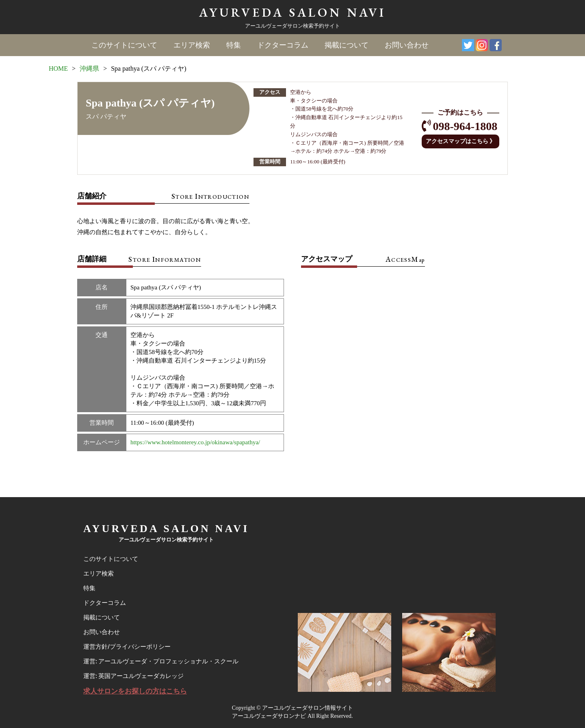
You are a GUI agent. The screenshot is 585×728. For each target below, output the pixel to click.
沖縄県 (89, 68)
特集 (234, 45)
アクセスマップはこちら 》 (461, 141)
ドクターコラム (283, 45)
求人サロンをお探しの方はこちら (135, 691)
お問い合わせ (407, 45)
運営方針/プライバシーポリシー (127, 647)
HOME (58, 68)
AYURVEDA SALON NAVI (292, 12)
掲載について (347, 45)
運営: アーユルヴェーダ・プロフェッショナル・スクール (161, 661)
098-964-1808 (465, 126)
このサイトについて (124, 45)
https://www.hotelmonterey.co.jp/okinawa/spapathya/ (195, 442)
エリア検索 (192, 45)
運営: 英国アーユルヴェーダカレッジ (133, 676)
